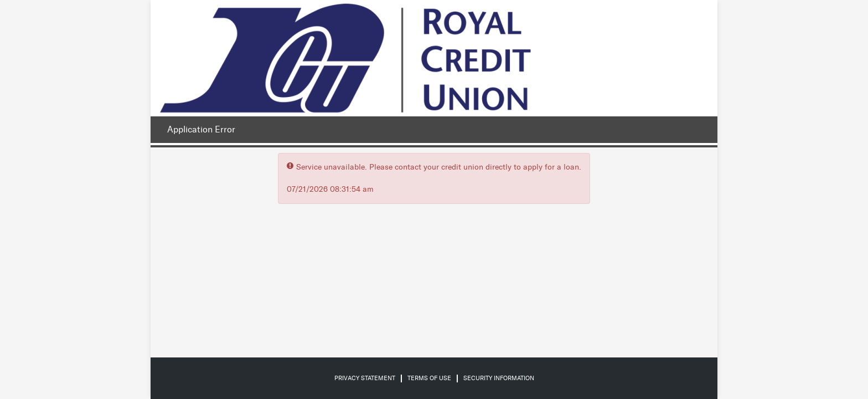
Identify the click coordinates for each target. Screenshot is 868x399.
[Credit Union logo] (345, 58)
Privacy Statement (365, 378)
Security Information (499, 378)
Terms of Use (429, 378)
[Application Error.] (198, 130)
